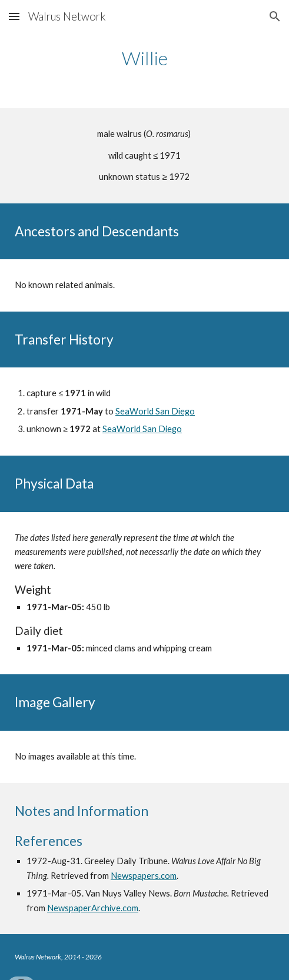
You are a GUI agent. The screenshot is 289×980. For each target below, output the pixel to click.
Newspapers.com (144, 876)
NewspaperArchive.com (93, 908)
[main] (144, 58)
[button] (14, 16)
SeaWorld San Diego (155, 411)
